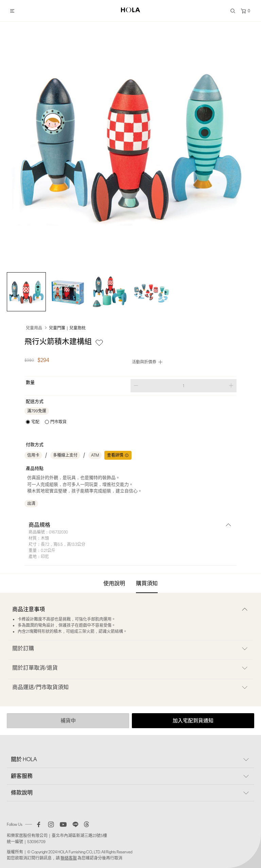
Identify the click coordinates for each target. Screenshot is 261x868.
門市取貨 (58, 422)
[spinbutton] (184, 386)
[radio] (33, 422)
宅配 (35, 422)
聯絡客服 (69, 858)
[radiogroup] (46, 422)
